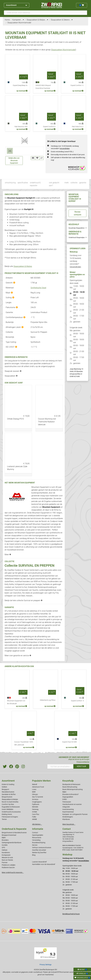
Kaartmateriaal (68, 812)
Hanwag (35, 809)
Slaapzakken (11, 376)
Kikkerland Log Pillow (48, 700)
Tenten (4, 819)
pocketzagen (38, 593)
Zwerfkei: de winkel (39, 850)
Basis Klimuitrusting (70, 787)
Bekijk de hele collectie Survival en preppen (23, 600)
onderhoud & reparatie (35, 184)
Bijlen (64, 792)
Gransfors (17, 593)
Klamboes (66, 819)
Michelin (35, 807)
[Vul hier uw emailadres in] (60, 766)
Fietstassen (67, 802)
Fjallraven (36, 804)
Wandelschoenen (8, 792)
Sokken (4, 787)
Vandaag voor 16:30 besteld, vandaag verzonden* (76, 261)
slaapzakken (37, 510)
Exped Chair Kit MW (70, 742)
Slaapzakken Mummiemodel (63, 50)
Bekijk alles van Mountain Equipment (14, 160)
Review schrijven (78, 213)
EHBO (65, 799)
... (23, 20)
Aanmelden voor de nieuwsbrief (44, 864)
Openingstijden (38, 835)
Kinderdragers (68, 817)
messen (29, 596)
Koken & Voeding (8, 784)
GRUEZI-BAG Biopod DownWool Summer (43, 87)
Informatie (38, 829)
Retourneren (37, 838)
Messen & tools (7, 857)
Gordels (5, 845)
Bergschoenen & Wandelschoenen (14, 833)
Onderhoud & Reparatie (14, 829)
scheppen (9, 596)
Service (35, 845)
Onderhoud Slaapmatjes (77, 237)
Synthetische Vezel (38, 288)
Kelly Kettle (9, 584)
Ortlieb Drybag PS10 (15, 419)
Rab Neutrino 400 (21, 127)
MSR (34, 792)
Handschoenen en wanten (72, 804)
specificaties (23, 183)
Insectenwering (68, 809)
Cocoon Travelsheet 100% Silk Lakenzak (24, 743)
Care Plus (36, 814)
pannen (28, 584)
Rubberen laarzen (8, 867)
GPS (3, 848)
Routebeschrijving (39, 843)
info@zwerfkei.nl (76, 374)
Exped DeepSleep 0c (20, 85)
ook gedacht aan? (54, 184)
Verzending (36, 840)
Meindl (35, 784)
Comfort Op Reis (8, 804)
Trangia (39, 584)
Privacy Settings (45, 965)
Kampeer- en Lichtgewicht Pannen (75, 814)
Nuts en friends (7, 860)
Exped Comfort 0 (49, 127)
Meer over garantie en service (18, 656)
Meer (8, 555)
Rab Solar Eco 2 (78, 127)
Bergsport (5, 789)
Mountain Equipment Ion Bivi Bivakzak (16, 702)
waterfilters (9, 581)
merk (67, 183)
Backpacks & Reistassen (71, 784)
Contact (35, 833)
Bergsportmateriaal (9, 835)
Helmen (5, 850)
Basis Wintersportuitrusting (73, 789)
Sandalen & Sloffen (9, 794)
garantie (83, 183)
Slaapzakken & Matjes (23, 266)
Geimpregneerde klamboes (12, 843)
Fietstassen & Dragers (10, 817)
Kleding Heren (7, 814)
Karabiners (6, 853)
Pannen (5, 862)
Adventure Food (38, 787)
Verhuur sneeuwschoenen (42, 848)
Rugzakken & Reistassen (11, 807)
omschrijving (10, 183)
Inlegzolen (66, 807)
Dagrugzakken (68, 797)
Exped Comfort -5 (77, 85)
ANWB (34, 819)
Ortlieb (35, 812)
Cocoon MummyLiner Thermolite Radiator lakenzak (47, 422)
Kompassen (6, 855)
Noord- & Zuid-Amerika (10, 802)
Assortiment (17, 5)
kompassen (23, 590)
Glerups (35, 794)
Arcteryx (35, 799)
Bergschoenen (7, 797)
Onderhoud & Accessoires (11, 812)
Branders (5, 840)
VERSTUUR (81, 766)
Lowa (34, 789)
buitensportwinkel (47, 576)
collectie (74, 183)
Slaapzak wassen (13, 371)
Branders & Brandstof (70, 794)
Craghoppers (37, 802)
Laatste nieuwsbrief (39, 862)
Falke (34, 817)
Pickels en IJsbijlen (9, 865)
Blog (34, 855)
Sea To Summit (38, 797)
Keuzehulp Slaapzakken (77, 228)
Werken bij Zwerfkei (39, 853)
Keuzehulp (68, 781)
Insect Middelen (8, 809)
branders (26, 581)
